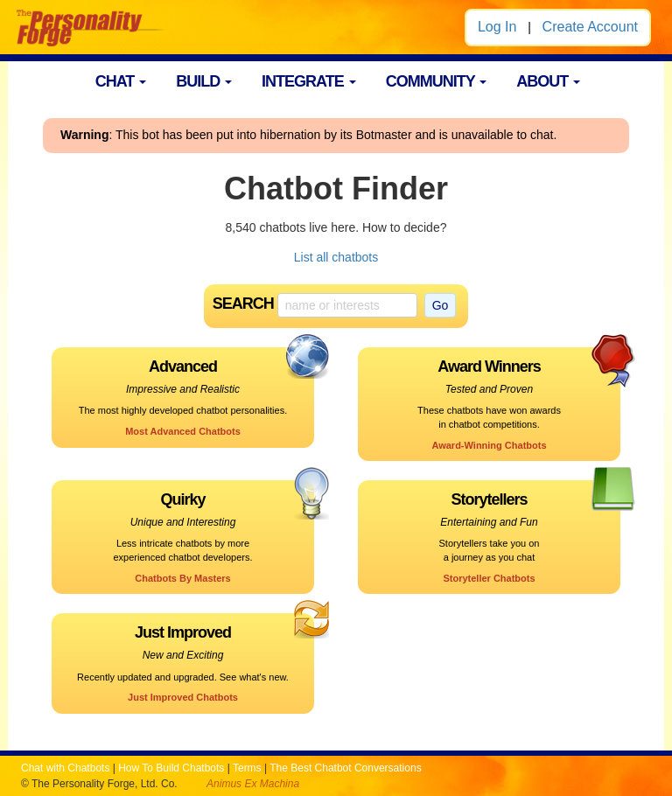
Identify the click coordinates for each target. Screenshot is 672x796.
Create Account (590, 27)
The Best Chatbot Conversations (345, 768)
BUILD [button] (204, 81)
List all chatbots (336, 257)
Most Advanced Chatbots (183, 431)
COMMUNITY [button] (437, 81)
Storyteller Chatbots (489, 578)
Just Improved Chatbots (183, 697)
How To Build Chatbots (171, 768)
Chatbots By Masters (182, 578)
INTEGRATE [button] (309, 81)
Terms (247, 768)
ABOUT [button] (548, 81)
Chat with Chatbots (65, 768)
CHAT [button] (121, 81)
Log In (497, 27)
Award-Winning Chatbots (489, 445)
